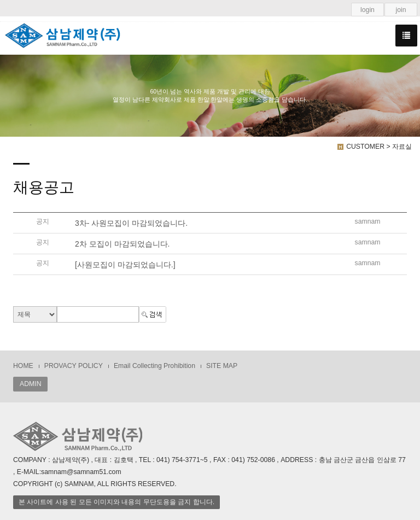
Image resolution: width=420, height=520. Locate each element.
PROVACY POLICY (74, 366)
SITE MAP (222, 366)
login (367, 10)
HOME (23, 366)
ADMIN (30, 384)
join (401, 10)
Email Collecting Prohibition (154, 366)
